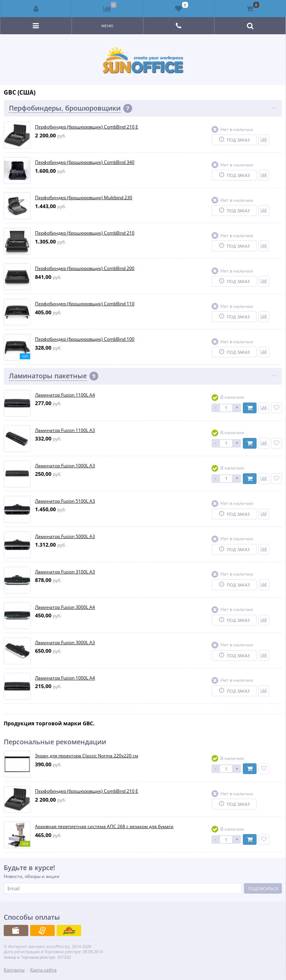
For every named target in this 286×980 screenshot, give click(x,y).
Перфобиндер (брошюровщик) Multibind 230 (84, 198)
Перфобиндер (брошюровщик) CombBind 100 (85, 339)
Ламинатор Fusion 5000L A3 (65, 537)
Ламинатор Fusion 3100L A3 (65, 572)
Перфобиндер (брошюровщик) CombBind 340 (85, 162)
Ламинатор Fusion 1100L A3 (65, 430)
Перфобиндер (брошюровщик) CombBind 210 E (87, 127)
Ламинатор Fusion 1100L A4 (65, 395)
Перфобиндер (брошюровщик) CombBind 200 (85, 268)
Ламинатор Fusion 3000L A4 (65, 607)
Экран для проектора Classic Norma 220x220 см (87, 756)
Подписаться (263, 889)
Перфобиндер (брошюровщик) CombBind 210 (85, 233)
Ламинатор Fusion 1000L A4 (65, 678)
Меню (107, 26)
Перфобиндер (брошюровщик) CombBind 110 (85, 304)
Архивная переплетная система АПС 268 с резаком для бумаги (104, 827)
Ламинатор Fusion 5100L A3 (65, 501)
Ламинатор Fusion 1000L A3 (65, 466)
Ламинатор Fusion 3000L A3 (65, 643)
